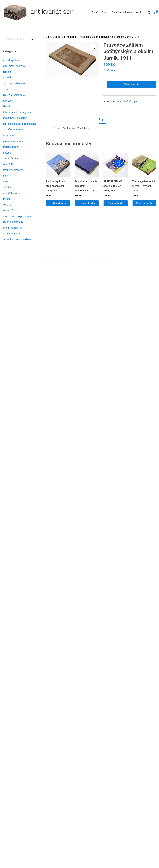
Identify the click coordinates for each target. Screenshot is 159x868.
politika (7, 187)
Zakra (95, 257)
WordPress (108, 257)
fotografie (8, 135)
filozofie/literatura (13, 130)
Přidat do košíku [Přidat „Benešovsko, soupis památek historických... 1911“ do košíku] (87, 203)
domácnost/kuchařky (15, 118)
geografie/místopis (66, 37)
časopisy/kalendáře (14, 83)
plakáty (7, 176)
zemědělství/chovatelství (17, 239)
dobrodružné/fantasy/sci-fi (18, 112)
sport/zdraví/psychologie (17, 216)
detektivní (8, 101)
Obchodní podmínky (122, 12)
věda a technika (11, 234)
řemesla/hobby (11, 210)
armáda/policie (11, 60)
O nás (105, 12)
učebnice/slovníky (13, 222)
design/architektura (14, 95)
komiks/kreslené (12, 159)
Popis (102, 119)
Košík (139, 12)
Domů (95, 12)
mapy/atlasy (10, 164)
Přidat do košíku (131, 84)
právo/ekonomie (12, 193)
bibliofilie (8, 77)
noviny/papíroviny (13, 170)
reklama (7, 205)
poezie (6, 182)
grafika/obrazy (11, 147)
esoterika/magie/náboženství (19, 124)
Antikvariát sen (71, 257)
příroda (7, 199)
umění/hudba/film (13, 228)
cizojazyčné (9, 89)
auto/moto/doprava (14, 66)
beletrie (7, 72)
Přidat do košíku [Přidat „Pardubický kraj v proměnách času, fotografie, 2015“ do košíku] (58, 203)
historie (7, 153)
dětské (6, 106)
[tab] (102, 121)
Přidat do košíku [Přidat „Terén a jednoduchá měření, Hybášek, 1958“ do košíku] (144, 203)
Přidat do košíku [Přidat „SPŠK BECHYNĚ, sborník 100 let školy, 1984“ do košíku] (116, 203)
